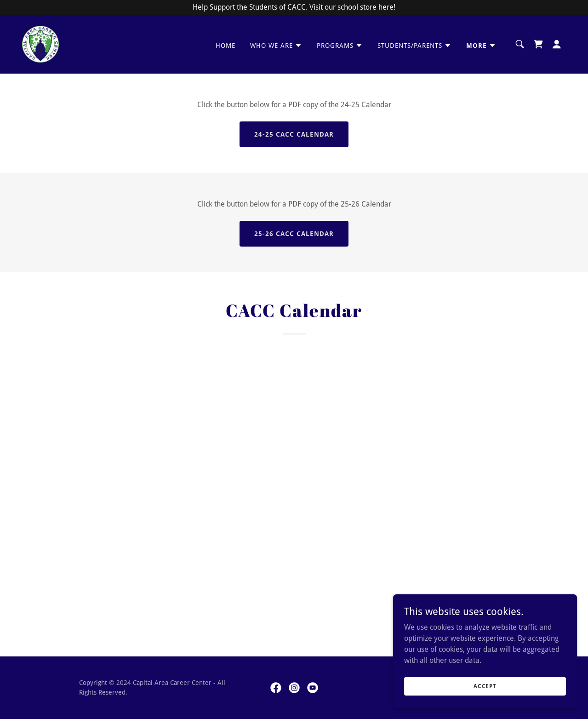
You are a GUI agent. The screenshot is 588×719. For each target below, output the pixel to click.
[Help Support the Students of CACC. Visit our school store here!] (294, 7)
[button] (276, 46)
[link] (40, 43)
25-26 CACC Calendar (294, 234)
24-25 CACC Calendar (294, 134)
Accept (485, 686)
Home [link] (225, 46)
